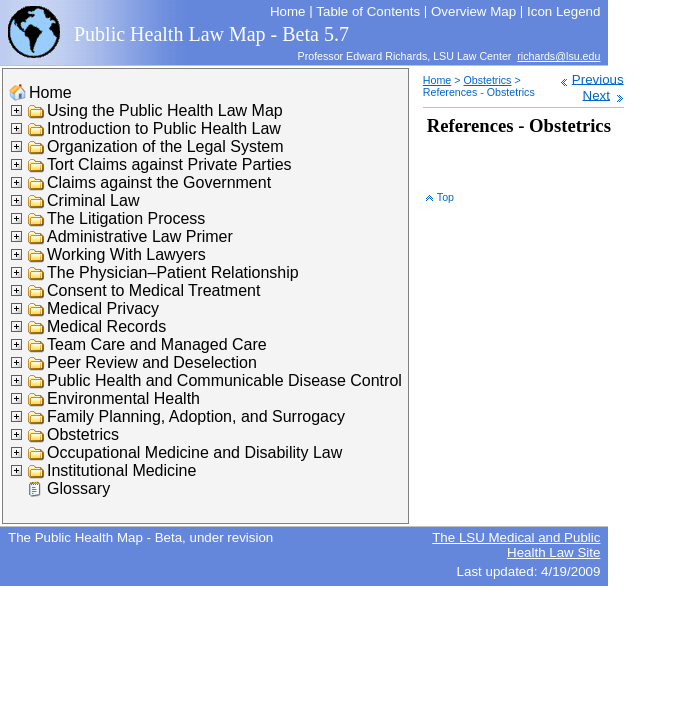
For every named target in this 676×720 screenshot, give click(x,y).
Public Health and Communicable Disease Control (224, 380)
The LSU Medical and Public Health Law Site (516, 545)
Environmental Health (123, 398)
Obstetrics (83, 434)
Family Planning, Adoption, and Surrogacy (196, 416)
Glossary (78, 488)
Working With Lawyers (126, 254)
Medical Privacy (103, 308)
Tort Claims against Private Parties (169, 164)
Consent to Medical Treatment (153, 290)
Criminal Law (93, 200)
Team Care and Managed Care (157, 344)
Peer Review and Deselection (152, 362)
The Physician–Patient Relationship (173, 272)
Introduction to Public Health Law (164, 128)
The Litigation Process (126, 218)
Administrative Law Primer (140, 236)
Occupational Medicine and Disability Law (194, 452)
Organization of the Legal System (165, 146)
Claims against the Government (159, 182)
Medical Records (106, 326)
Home (50, 92)
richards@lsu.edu (558, 56)
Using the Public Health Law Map (165, 110)
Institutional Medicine (121, 470)
